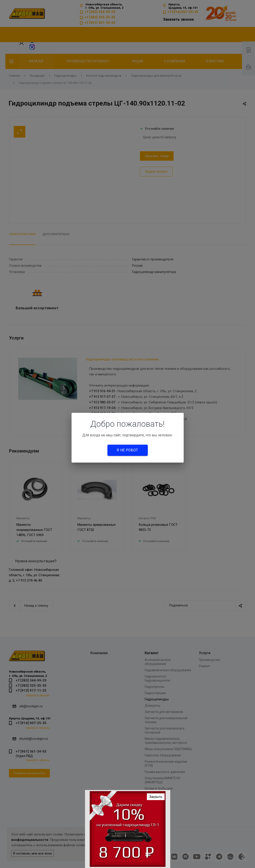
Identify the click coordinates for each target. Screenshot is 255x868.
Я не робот (127, 450)
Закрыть (156, 797)
